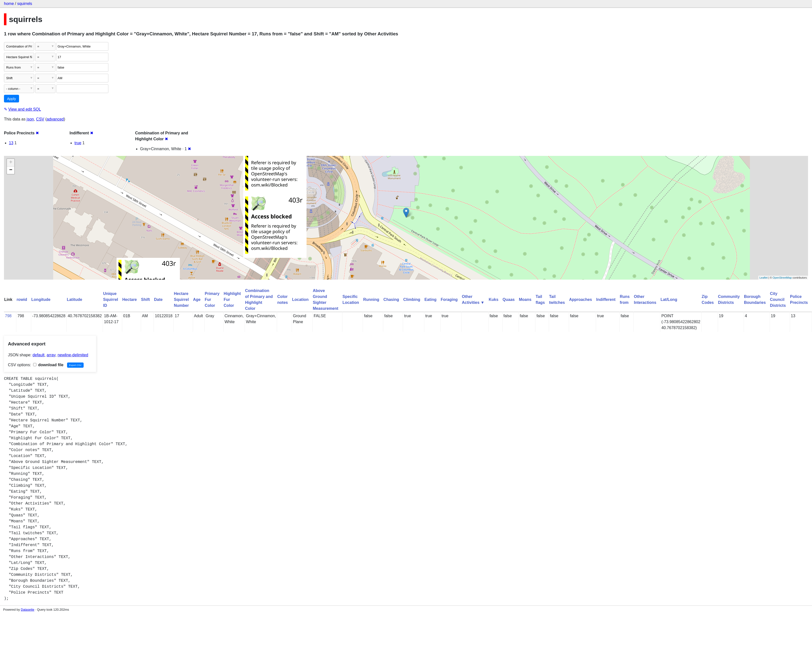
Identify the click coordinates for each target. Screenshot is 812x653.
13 (11, 143)
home (9, 4)
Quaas (509, 300)
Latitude (74, 300)
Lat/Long (669, 300)
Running (371, 300)
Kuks (493, 300)
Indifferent (606, 300)
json (30, 119)
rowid (22, 300)
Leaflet (764, 278)
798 (8, 316)
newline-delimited (73, 355)
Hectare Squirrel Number (181, 300)
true (78, 143)
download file (48, 365)
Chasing (391, 300)
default (39, 355)
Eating (430, 300)
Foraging (449, 300)
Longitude (41, 300)
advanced (55, 119)
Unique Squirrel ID (111, 300)
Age (197, 300)
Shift (145, 300)
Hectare (130, 300)
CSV (40, 119)
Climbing (412, 300)
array (51, 355)
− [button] (11, 170)
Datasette (28, 610)
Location (300, 300)
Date (158, 300)
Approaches (580, 300)
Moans (525, 300)
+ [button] (11, 163)
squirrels (24, 4)
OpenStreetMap (782, 278)
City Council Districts (778, 300)
